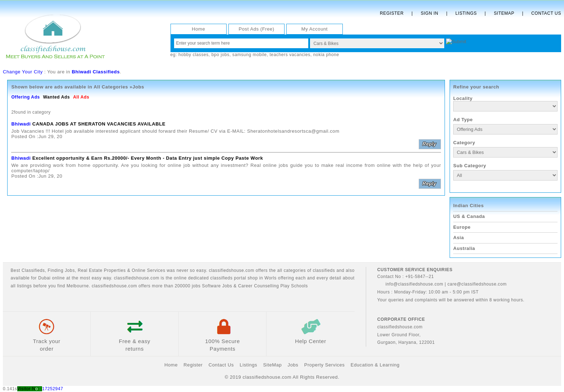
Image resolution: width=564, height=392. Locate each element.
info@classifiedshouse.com (410, 284)
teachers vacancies (290, 55)
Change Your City (23, 72)
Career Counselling (259, 286)
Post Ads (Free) (256, 29)
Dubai (44, 278)
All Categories (111, 87)
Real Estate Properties (102, 270)
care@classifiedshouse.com (477, 284)
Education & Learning (375, 365)
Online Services (148, 270)
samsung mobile (250, 55)
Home (198, 29)
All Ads (81, 97)
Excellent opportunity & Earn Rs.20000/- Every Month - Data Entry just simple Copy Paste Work (148, 158)
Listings (466, 13)
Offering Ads (25, 97)
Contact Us (546, 13)
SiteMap (272, 365)
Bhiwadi (21, 124)
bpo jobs (220, 55)
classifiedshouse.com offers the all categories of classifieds (273, 270)
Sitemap (504, 13)
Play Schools (294, 286)
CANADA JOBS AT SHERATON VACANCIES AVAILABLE (99, 124)
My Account (315, 29)
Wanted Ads (56, 97)
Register (392, 13)
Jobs (70, 270)
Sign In (430, 13)
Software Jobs (217, 286)
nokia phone (326, 55)
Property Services (325, 365)
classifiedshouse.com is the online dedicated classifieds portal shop (186, 278)
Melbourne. (78, 286)
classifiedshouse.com (114, 286)
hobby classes (194, 55)
